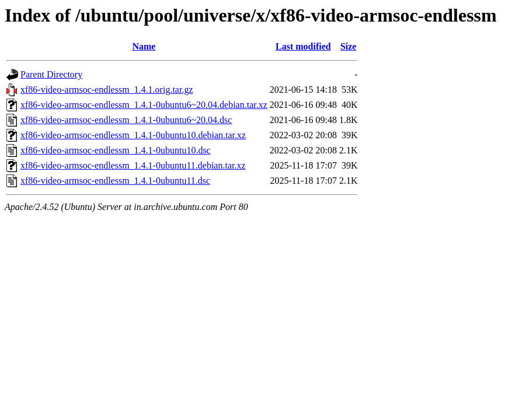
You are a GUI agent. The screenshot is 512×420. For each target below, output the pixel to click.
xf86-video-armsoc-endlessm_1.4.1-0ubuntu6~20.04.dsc (126, 120)
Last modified (303, 46)
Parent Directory (51, 74)
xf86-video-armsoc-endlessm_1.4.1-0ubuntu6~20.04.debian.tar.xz (144, 105)
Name (144, 46)
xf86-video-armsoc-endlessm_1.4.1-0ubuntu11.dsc (115, 181)
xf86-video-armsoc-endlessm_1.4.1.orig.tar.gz (107, 90)
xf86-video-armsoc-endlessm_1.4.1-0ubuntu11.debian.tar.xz (133, 165)
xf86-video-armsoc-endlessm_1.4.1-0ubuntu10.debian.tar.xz (133, 135)
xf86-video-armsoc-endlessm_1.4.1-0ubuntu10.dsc (116, 150)
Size (349, 46)
